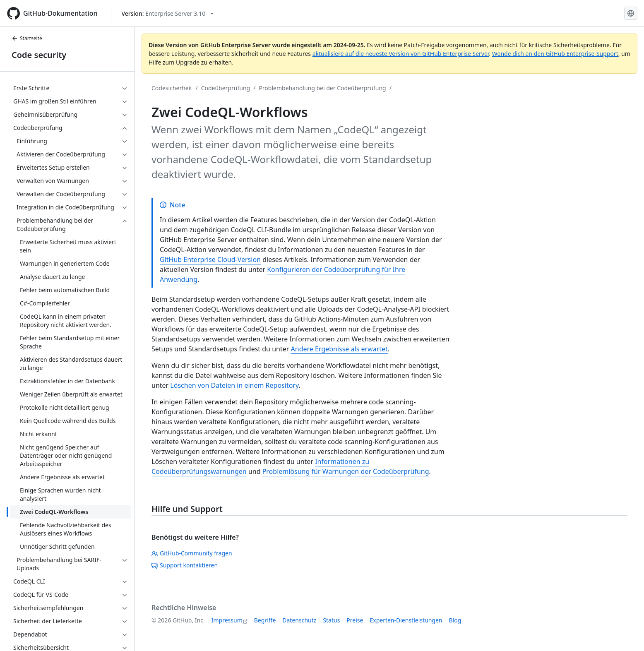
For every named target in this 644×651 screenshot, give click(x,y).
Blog (455, 620)
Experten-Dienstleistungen (406, 620)
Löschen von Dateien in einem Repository (234, 385)
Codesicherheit (172, 88)
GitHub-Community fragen (192, 553)
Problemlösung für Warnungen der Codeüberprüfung (346, 471)
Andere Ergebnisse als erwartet (339, 349)
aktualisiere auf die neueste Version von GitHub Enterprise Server (401, 54)
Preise (355, 620)
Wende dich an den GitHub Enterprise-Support (555, 54)
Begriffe (265, 620)
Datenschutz (299, 620)
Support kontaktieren (185, 565)
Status (331, 620)
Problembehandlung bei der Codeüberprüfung (322, 88)
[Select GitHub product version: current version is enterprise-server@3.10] (168, 13)
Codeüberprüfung (226, 88)
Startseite (27, 38)
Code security (39, 55)
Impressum (227, 620)
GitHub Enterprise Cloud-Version (210, 259)
